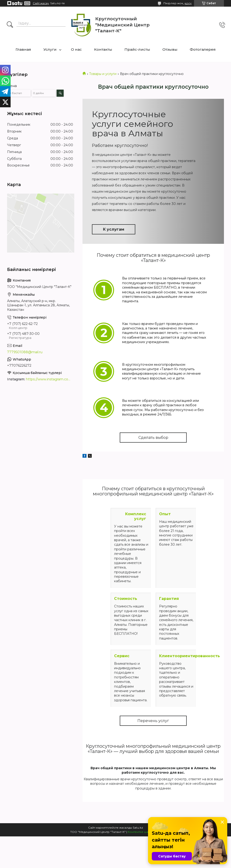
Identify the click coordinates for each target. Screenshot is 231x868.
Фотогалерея (203, 49)
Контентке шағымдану (144, 832)
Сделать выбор (153, 438)
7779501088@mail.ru (25, 352)
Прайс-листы (137, 49)
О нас (76, 49)
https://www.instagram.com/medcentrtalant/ (49, 379)
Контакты (103, 49)
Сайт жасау (41, 3)
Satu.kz (138, 828)
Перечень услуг (153, 721)
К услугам (114, 229)
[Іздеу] (10, 25)
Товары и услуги (103, 74)
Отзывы (170, 49)
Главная (23, 49)
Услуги (50, 49)
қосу (188, 3)
